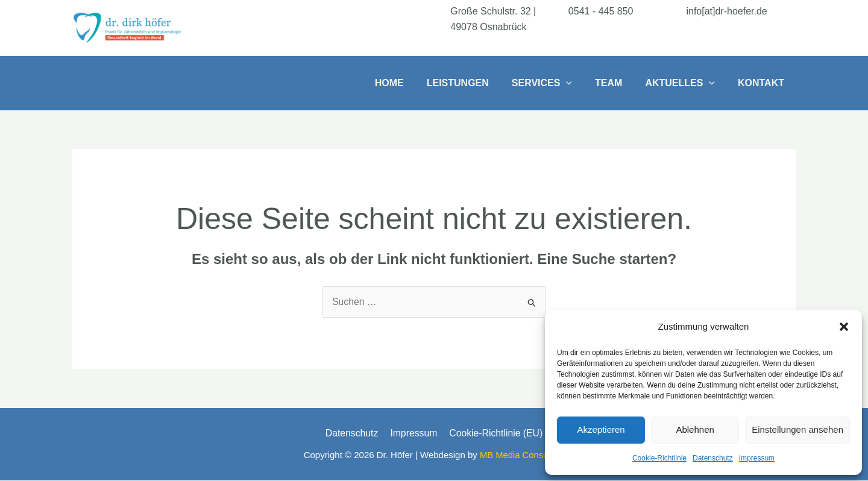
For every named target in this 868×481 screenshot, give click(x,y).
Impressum (757, 458)
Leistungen (474, 83)
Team (618, 83)
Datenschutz (713, 458)
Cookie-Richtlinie (659, 458)
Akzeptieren (601, 429)
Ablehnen (695, 429)
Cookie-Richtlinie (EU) (494, 433)
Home (409, 83)
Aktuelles (685, 83)
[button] (844, 327)
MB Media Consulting (522, 455)
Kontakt (763, 83)
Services (555, 83)
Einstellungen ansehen (797, 429)
